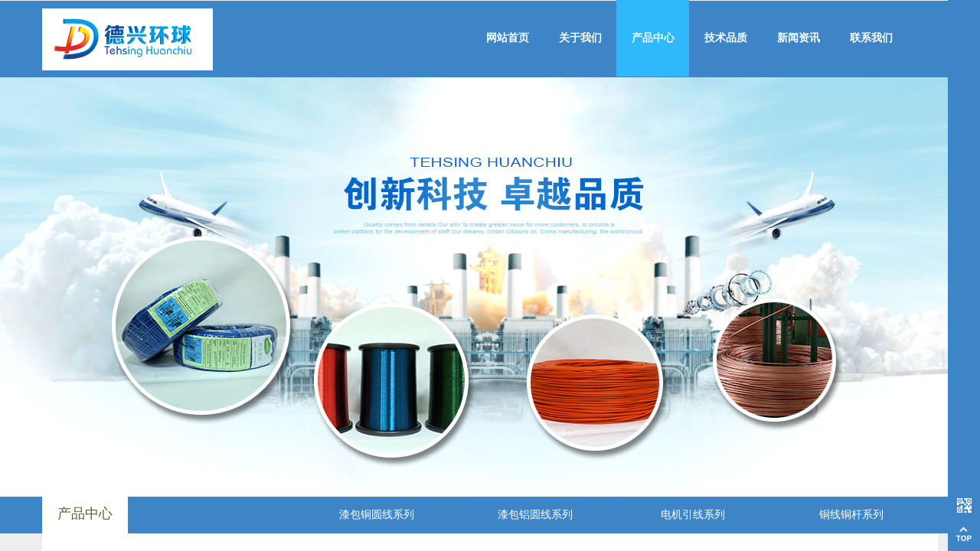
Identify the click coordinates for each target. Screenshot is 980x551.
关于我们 (580, 38)
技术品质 (726, 38)
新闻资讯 (799, 38)
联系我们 (871, 38)
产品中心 (653, 38)
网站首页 (508, 38)
